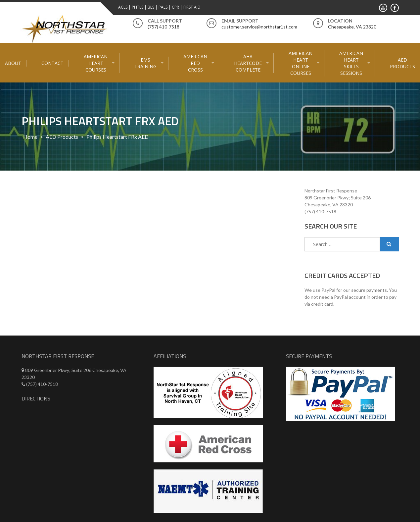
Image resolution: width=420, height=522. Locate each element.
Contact (52, 63)
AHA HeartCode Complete (248, 63)
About (13, 63)
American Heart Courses (96, 63)
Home (30, 137)
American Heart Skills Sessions (351, 63)
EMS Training (145, 63)
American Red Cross (195, 63)
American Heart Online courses (301, 63)
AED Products (402, 63)
